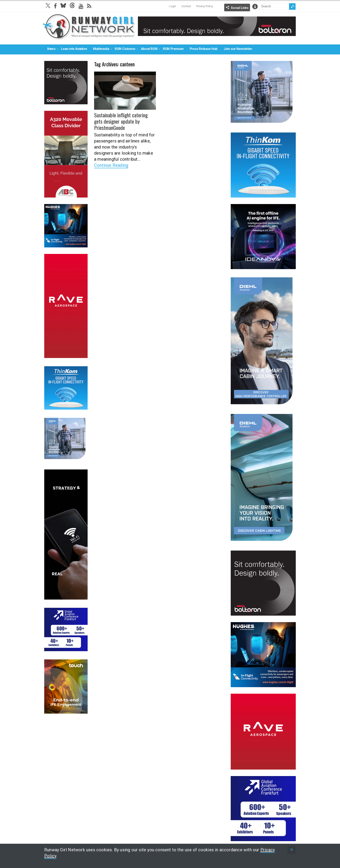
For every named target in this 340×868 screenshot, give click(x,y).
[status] (292, 850)
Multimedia (101, 49)
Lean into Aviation (74, 49)
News (51, 49)
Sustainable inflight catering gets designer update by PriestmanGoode (121, 121)
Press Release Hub (204, 49)
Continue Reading (111, 165)
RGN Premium (173, 49)
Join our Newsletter (238, 49)
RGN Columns (125, 49)
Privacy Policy (205, 6)
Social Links (240, 8)
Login (172, 6)
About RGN (149, 49)
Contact (186, 6)
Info (255, 7)
